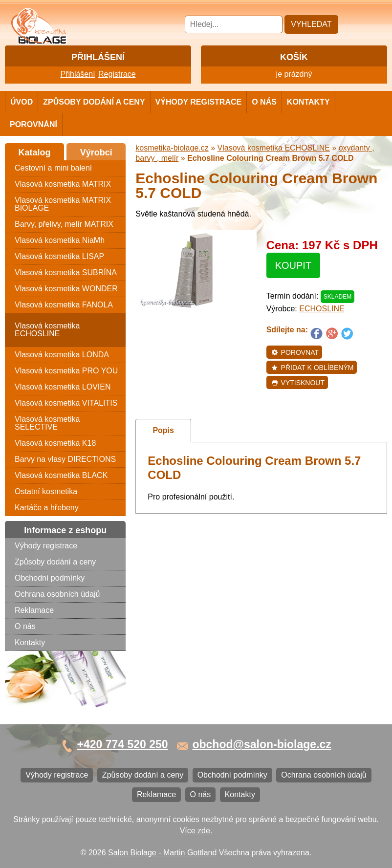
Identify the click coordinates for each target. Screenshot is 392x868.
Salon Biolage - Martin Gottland (162, 853)
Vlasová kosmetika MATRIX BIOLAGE (63, 204)
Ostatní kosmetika (46, 491)
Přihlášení (77, 74)
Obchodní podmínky (50, 578)
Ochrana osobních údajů (57, 594)
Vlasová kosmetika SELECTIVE (47, 423)
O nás (264, 102)
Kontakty (308, 102)
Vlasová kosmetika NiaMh (60, 240)
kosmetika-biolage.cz (172, 148)
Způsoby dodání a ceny (94, 102)
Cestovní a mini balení (53, 168)
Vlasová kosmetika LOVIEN (63, 387)
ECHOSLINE (322, 309)
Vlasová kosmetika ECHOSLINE (47, 330)
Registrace (117, 74)
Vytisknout (298, 383)
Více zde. (196, 831)
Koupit (293, 265)
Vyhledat (311, 24)
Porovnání (33, 124)
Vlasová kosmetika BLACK (61, 475)
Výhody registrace (199, 102)
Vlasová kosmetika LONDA (62, 355)
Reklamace (34, 610)
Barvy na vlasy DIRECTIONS (65, 459)
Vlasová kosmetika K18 (55, 443)
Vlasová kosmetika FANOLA (64, 305)
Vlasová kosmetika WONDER (66, 289)
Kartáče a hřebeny (47, 508)
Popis (163, 430)
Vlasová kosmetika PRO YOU (66, 371)
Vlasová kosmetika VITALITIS (66, 403)
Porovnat (295, 352)
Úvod (22, 102)
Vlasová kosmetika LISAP (59, 256)
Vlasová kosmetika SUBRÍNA (66, 272)
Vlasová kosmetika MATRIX (63, 184)
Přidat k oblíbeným (313, 368)
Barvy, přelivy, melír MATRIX (64, 224)
